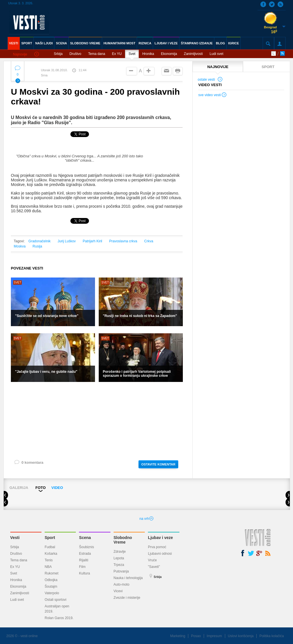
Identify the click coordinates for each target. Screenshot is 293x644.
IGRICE (233, 43)
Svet (132, 54)
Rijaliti (84, 560)
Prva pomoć (157, 547)
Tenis (49, 560)
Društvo (75, 54)
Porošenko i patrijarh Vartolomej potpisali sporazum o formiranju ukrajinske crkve (137, 374)
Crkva (149, 241)
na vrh (146, 519)
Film (82, 567)
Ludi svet (217, 54)
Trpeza (119, 565)
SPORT (27, 43)
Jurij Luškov (67, 241)
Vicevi (118, 591)
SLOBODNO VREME (85, 43)
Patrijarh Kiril (92, 241)
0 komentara (29, 464)
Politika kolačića (272, 636)
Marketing (178, 636)
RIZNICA (145, 43)
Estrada (85, 554)
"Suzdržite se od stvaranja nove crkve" (47, 316)
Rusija (37, 246)
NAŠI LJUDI (44, 43)
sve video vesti (213, 96)
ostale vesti (210, 80)
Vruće (152, 560)
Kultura (84, 573)
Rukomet (52, 573)
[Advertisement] (97, 421)
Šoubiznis (86, 547)
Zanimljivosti (193, 54)
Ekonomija (169, 54)
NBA (48, 567)
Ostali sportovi (56, 600)
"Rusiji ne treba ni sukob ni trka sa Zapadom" (140, 316)
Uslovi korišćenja (241, 636)
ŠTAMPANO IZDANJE (197, 43)
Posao (196, 636)
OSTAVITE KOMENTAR (158, 464)
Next (288, 496)
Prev (8, 496)
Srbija (58, 54)
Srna (44, 75)
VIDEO (57, 488)
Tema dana (97, 54)
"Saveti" (154, 567)
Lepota (119, 558)
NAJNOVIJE (218, 67)
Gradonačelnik (39, 241)
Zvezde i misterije (127, 598)
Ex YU (117, 54)
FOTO (41, 488)
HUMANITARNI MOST (120, 43)
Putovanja (121, 571)
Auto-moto (121, 584)
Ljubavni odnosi (160, 554)
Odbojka (51, 580)
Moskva (20, 246)
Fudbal (50, 547)
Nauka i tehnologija (128, 578)
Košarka (51, 554)
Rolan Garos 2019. (59, 618)
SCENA (61, 43)
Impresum (214, 636)
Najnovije (26, 55)
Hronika (148, 54)
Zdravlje (120, 552)
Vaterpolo (52, 593)
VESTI (14, 43)
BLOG (220, 43)
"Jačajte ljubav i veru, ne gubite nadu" (46, 372)
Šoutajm (51, 586)
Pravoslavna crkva (123, 241)
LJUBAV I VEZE (166, 43)
